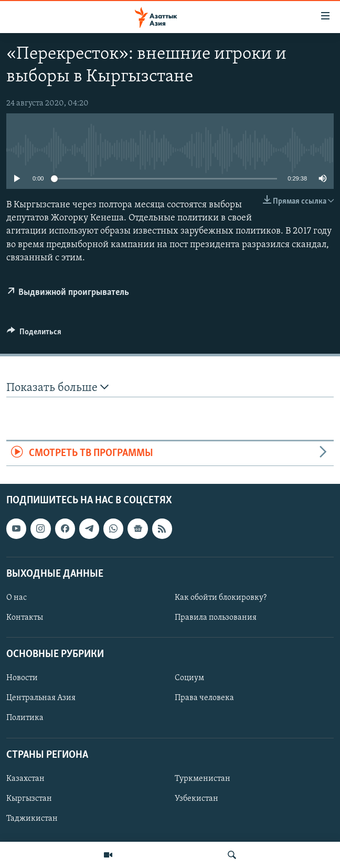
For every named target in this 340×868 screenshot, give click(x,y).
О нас (17, 598)
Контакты (25, 618)
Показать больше (57, 388)
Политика (25, 718)
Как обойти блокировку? (221, 598)
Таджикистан (32, 819)
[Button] (34, 334)
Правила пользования (216, 618)
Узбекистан (196, 799)
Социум (189, 679)
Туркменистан (203, 779)
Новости (22, 679)
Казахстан (25, 779)
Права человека (204, 698)
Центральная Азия (41, 698)
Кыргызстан (29, 799)
